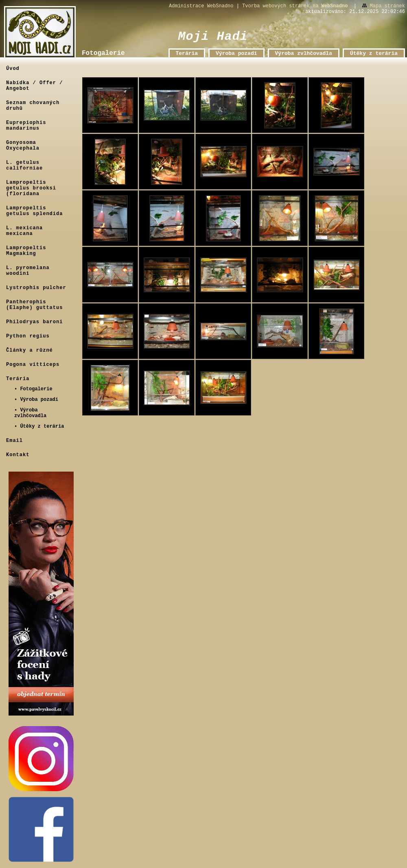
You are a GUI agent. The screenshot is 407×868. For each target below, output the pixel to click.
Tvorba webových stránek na (295, 6)
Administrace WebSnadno (201, 6)
